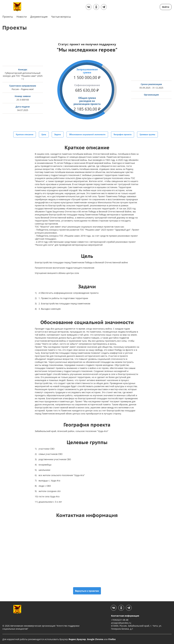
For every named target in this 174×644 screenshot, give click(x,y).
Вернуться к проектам (87, 590)
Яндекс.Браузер (77, 639)
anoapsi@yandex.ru (121, 622)
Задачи (58, 134)
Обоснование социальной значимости (87, 134)
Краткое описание (25, 134)
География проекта (123, 134)
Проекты (8, 17)
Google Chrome (95, 639)
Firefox (112, 639)
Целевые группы (147, 134)
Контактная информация (125, 615)
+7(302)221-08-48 (120, 620)
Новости (22, 17)
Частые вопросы (61, 17)
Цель (44, 134)
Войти (166, 7)
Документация (39, 17)
